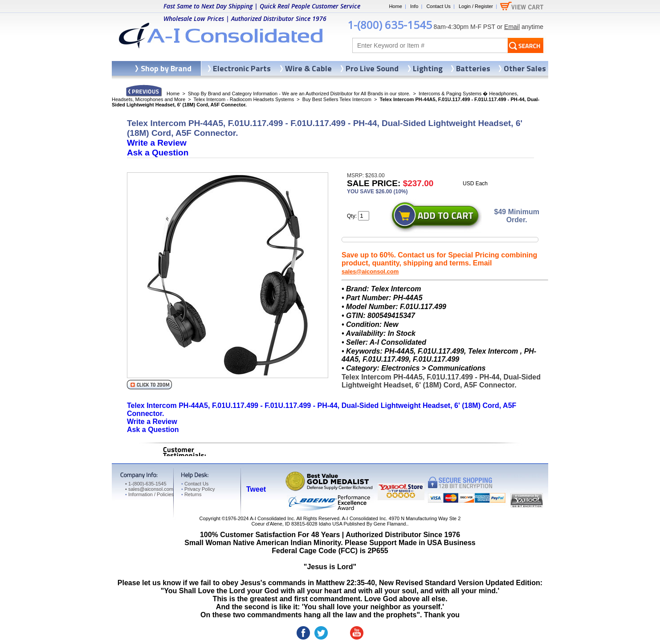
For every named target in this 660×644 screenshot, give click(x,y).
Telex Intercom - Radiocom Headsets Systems (244, 99)
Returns (191, 494)
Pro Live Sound (372, 68)
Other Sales (525, 68)
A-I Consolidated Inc (272, 518)
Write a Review (157, 143)
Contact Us (438, 6)
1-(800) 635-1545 (390, 25)
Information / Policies (149, 494)
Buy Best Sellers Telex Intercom (337, 99)
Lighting (428, 68)
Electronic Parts (242, 68)
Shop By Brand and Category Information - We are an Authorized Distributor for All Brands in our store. (299, 94)
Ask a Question (158, 153)
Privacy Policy (198, 489)
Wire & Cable (308, 68)
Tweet (256, 489)
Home (395, 6)
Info (414, 6)
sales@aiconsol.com (370, 271)
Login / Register (476, 6)
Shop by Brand (166, 68)
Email (512, 27)
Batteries (473, 68)
